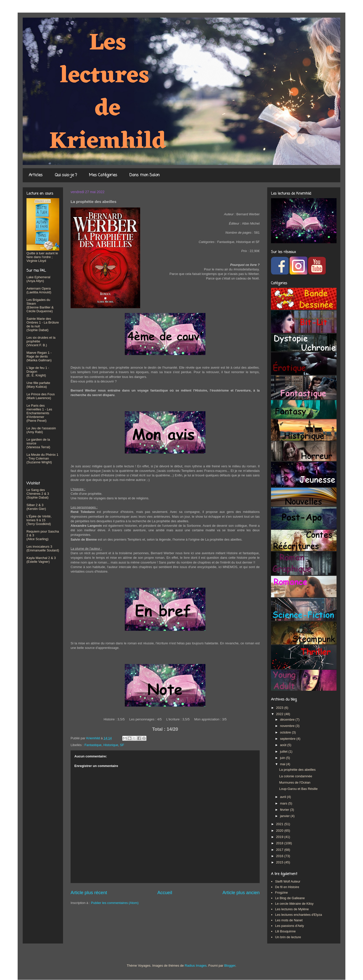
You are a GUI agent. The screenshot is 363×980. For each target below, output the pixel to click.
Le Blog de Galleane (290, 898)
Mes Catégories (103, 175)
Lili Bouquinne (285, 931)
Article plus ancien (241, 893)
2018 (280, 843)
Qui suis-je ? (66, 175)
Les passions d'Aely (290, 926)
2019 (280, 837)
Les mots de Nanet (289, 920)
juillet (284, 751)
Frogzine (281, 892)
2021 (280, 824)
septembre (288, 739)
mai (283, 764)
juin (283, 758)
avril (283, 797)
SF (122, 745)
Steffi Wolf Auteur (288, 881)
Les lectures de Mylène (292, 909)
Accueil (165, 893)
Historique (111, 745)
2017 (280, 850)
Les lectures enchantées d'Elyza (298, 915)
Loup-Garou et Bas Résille (298, 789)
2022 (280, 714)
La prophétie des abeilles (297, 770)
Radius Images (196, 966)
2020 (280, 831)
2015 (280, 862)
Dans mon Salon (144, 175)
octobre (286, 732)
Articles (36, 175)
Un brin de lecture (288, 937)
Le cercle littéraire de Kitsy (294, 904)
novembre (288, 726)
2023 (280, 708)
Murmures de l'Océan (295, 782)
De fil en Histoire (287, 887)
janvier (285, 816)
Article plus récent (89, 893)
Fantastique (93, 745)
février (285, 810)
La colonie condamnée (296, 776)
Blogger (230, 966)
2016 (280, 856)
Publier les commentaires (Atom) (115, 903)
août (284, 745)
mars (284, 803)
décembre (288, 720)
